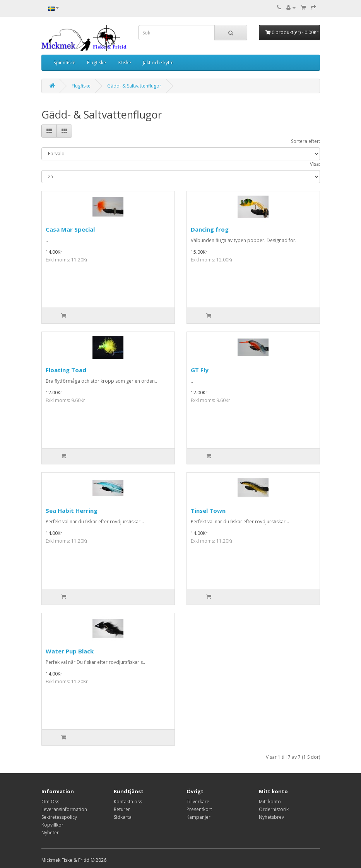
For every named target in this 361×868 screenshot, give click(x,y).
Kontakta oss (128, 802)
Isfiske (124, 63)
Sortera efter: (305, 141)
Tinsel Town (208, 510)
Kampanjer (198, 817)
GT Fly (200, 370)
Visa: (315, 164)
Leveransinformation (64, 809)
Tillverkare (198, 802)
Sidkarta (123, 817)
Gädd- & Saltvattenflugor (134, 86)
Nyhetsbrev (271, 817)
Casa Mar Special (70, 229)
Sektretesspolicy (59, 817)
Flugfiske (97, 63)
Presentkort (199, 809)
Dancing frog (210, 229)
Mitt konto (270, 802)
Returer (122, 809)
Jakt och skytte (158, 63)
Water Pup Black (70, 651)
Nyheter (50, 833)
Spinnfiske (64, 63)
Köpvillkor (52, 825)
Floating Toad (66, 370)
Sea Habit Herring (72, 510)
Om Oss (50, 802)
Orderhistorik (274, 809)
